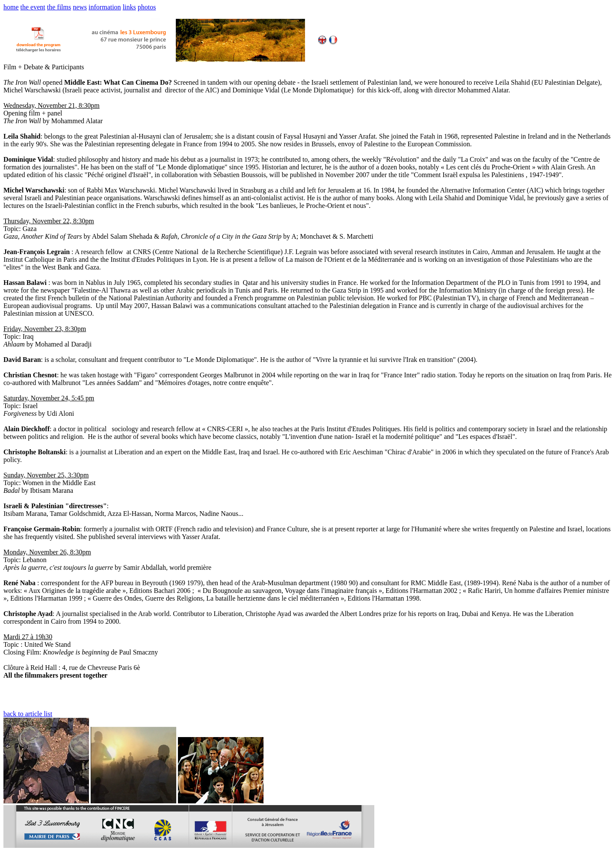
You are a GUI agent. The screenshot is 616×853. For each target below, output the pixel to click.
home (11, 7)
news (80, 7)
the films (59, 7)
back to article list (28, 714)
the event (33, 7)
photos (147, 7)
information (105, 7)
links (129, 7)
